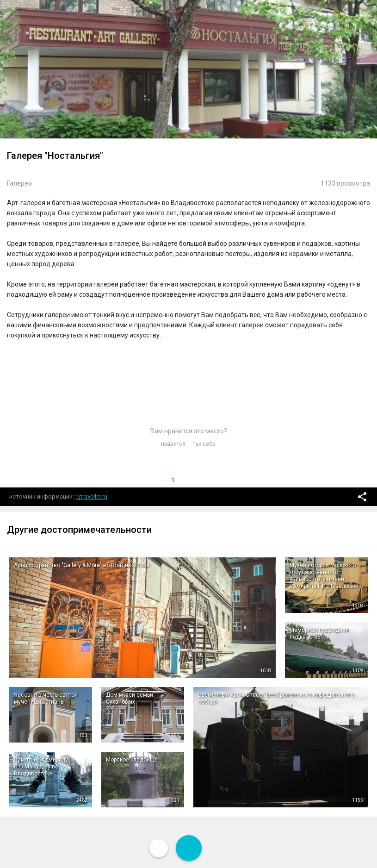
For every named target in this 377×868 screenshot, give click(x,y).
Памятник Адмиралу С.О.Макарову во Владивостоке (41, 767)
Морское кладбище (132, 760)
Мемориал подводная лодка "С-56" (319, 634)
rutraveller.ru (91, 496)
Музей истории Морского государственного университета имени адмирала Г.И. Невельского (326, 576)
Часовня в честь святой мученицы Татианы (46, 698)
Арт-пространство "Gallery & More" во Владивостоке (82, 565)
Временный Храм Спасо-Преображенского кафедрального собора (276, 698)
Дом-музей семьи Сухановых (130, 698)
